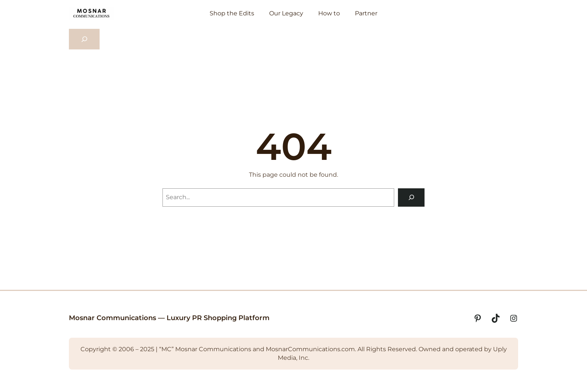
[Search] (411, 197)
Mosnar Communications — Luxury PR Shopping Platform (169, 318)
